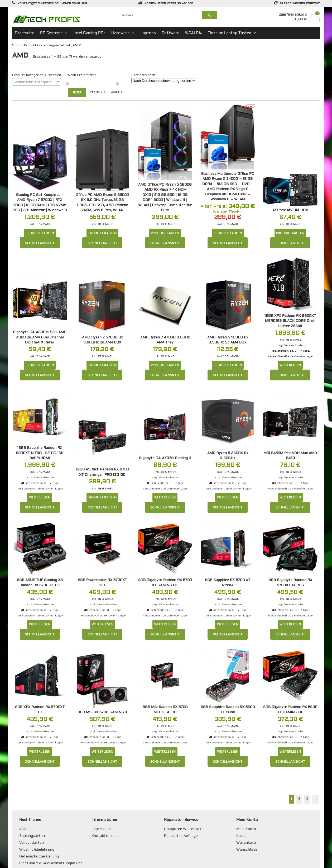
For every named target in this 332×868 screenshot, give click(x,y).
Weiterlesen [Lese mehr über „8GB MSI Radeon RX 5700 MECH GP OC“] (165, 751)
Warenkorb (246, 843)
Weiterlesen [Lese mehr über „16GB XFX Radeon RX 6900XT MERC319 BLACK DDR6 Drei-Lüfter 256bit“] (290, 365)
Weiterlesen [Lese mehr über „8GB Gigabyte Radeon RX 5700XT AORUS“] (290, 624)
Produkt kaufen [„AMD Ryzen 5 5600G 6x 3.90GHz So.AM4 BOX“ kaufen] (228, 365)
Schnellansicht (40, 243)
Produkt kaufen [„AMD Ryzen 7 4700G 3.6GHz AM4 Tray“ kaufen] (165, 365)
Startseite (25, 33)
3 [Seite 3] (307, 799)
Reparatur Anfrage (181, 836)
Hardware (123, 33)
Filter (77, 92)
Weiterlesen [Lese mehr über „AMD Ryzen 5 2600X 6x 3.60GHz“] (228, 497)
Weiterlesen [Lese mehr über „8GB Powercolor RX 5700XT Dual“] (102, 624)
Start (16, 45)
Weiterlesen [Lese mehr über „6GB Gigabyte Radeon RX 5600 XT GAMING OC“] (290, 751)
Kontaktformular (106, 836)
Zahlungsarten (32, 836)
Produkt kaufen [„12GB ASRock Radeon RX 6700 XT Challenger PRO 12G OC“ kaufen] (102, 497)
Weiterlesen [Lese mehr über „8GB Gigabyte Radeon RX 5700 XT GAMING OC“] (165, 624)
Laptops (148, 33)
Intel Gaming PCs (90, 33)
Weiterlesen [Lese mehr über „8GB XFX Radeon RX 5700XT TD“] (40, 751)
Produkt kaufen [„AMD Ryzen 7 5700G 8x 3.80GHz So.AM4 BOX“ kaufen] (102, 365)
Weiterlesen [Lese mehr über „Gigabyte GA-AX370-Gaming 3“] (165, 497)
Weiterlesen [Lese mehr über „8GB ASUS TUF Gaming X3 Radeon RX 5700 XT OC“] (40, 624)
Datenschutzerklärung (39, 856)
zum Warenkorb (293, 15)
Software (170, 33)
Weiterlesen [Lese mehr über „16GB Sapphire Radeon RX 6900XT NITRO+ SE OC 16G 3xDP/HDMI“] (40, 497)
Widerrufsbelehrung (37, 850)
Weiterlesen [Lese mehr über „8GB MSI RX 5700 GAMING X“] (102, 751)
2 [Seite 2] (299, 799)
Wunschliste (247, 850)
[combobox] (37, 82)
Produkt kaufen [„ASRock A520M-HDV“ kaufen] (290, 233)
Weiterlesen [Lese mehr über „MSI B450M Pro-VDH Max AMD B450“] (290, 497)
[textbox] (37, 82)
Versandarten (32, 843)
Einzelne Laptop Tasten (232, 33)
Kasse (241, 836)
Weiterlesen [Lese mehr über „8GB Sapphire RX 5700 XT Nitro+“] (228, 624)
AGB (23, 829)
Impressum (101, 829)
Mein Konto (246, 829)
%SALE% (193, 33)
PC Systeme (54, 33)
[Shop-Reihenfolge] (164, 81)
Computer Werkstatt (183, 829)
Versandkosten (294, 345)
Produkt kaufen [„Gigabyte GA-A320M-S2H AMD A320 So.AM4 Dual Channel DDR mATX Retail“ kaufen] (40, 365)
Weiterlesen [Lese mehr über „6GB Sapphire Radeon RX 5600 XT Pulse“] (228, 751)
